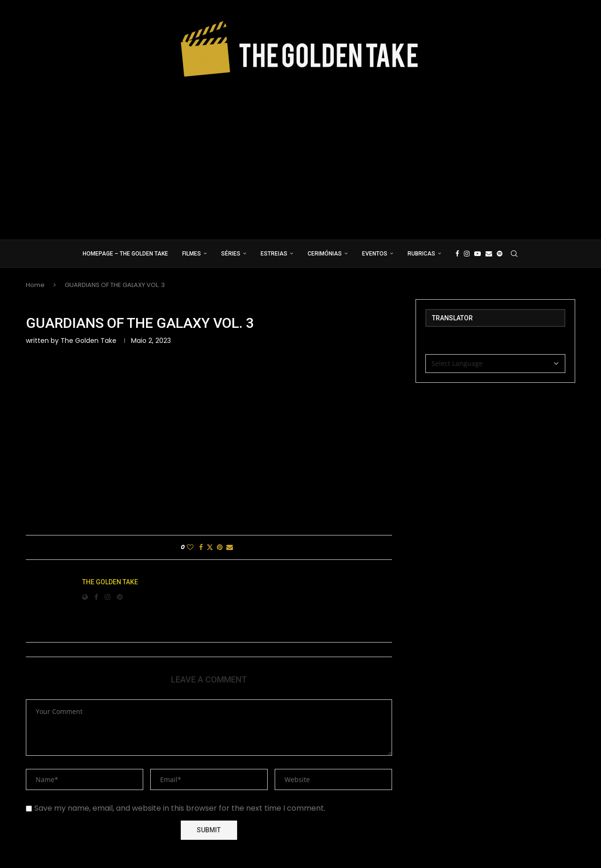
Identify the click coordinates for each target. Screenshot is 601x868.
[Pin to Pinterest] (220, 547)
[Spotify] (500, 254)
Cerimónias (325, 254)
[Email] (489, 254)
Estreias (274, 254)
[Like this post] (190, 547)
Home (35, 285)
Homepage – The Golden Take (125, 254)
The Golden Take (89, 341)
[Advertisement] (300, 155)
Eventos (375, 254)
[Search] (514, 254)
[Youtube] (478, 254)
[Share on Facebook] (201, 547)
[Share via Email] (230, 547)
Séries (231, 254)
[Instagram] (467, 254)
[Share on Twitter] (210, 547)
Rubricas (421, 254)
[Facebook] (457, 254)
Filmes (192, 254)
